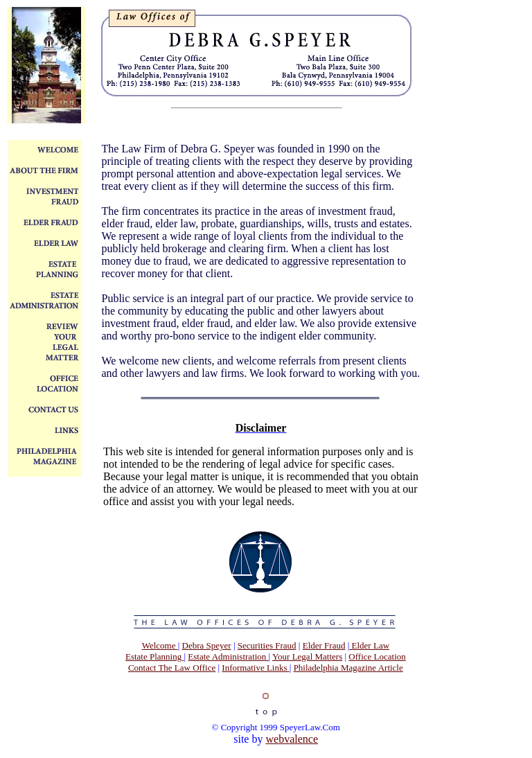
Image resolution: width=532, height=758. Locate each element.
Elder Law (369, 645)
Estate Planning (155, 656)
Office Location (377, 656)
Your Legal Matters (307, 656)
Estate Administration (228, 656)
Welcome (160, 645)
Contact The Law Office (172, 668)
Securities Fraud (267, 645)
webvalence (292, 739)
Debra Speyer (207, 645)
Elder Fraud (324, 645)
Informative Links (255, 668)
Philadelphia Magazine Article (348, 668)
